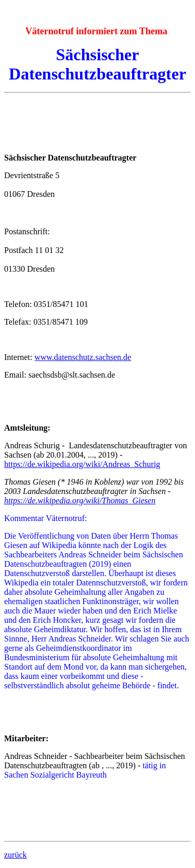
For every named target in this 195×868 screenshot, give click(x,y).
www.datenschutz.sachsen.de (83, 357)
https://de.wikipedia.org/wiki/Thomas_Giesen (80, 500)
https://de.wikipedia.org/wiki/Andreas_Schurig (82, 464)
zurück (16, 855)
